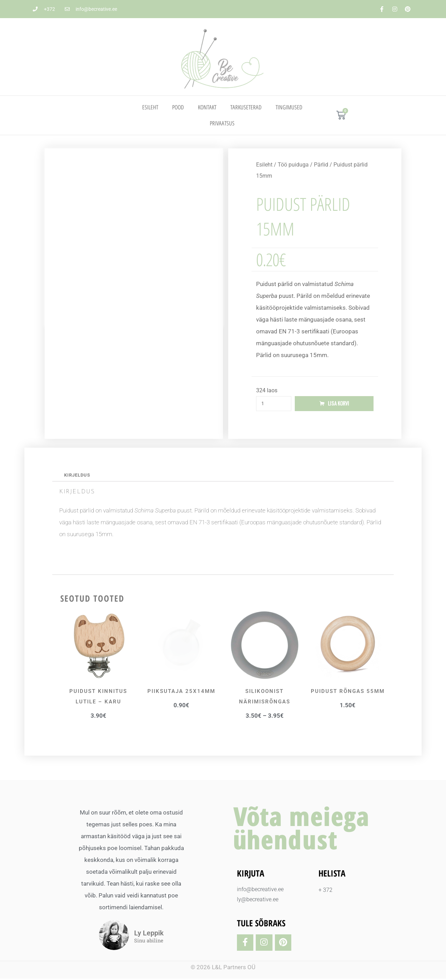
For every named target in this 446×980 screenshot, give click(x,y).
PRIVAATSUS (222, 123)
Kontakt (207, 107)
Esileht (150, 107)
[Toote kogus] (274, 404)
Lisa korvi (339, 404)
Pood (178, 107)
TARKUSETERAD (246, 107)
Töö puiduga (293, 165)
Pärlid (321, 165)
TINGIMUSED (289, 107)
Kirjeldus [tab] (78, 476)
